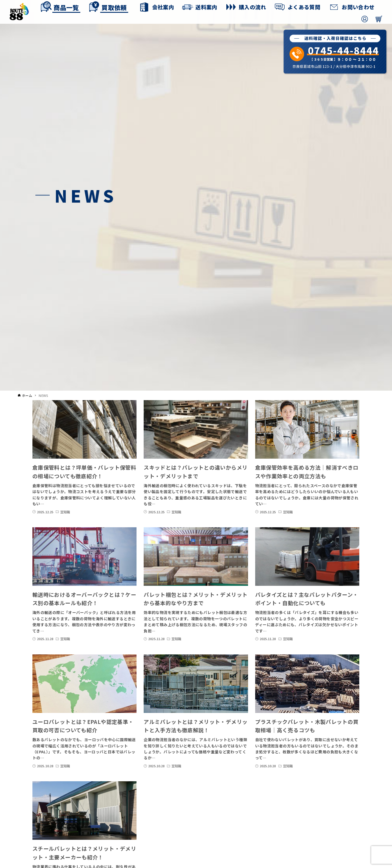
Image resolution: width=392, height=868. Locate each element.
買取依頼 (114, 7)
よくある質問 (304, 7)
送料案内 (206, 7)
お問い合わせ (358, 7)
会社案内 (163, 7)
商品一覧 (66, 7)
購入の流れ (253, 7)
